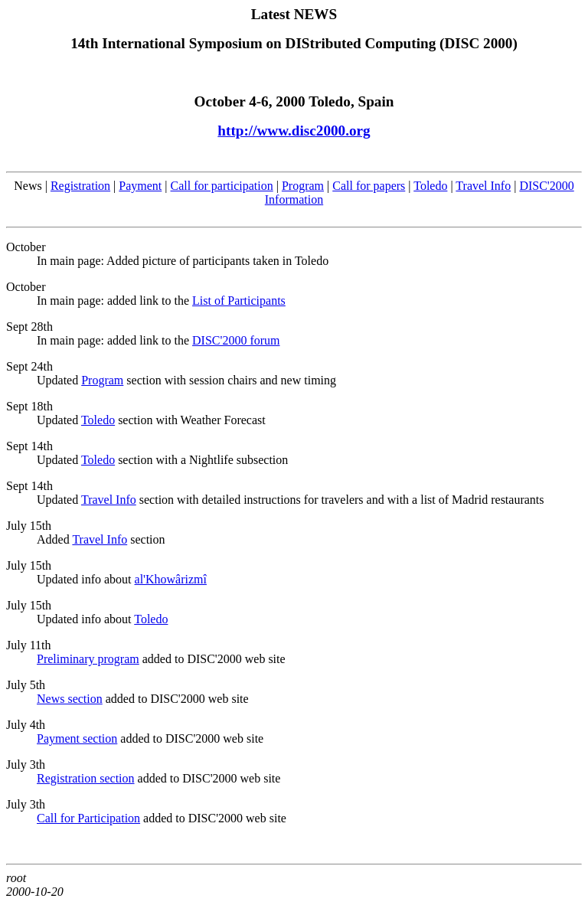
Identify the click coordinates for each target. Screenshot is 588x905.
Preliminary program (88, 659)
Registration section (86, 778)
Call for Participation (88, 818)
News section (70, 699)
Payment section (77, 738)
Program (303, 186)
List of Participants (239, 301)
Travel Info (483, 186)
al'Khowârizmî (171, 579)
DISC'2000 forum (236, 340)
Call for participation (222, 186)
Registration (80, 186)
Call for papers (369, 186)
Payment (140, 186)
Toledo (430, 186)
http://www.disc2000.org (294, 131)
